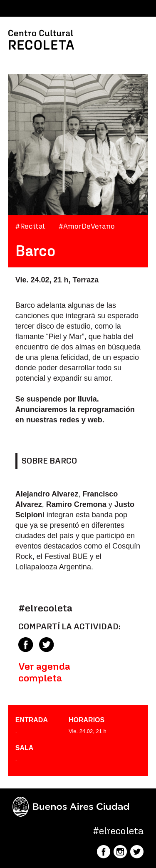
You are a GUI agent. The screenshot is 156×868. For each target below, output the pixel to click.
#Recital (30, 226)
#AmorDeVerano (87, 226)
